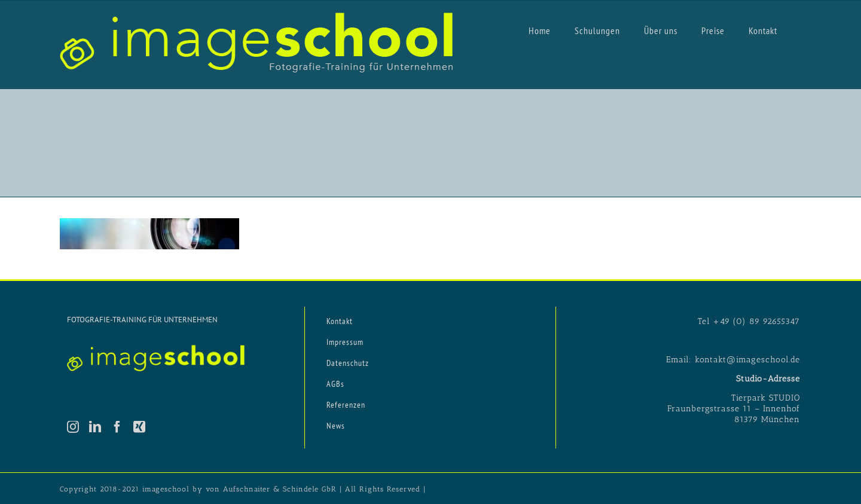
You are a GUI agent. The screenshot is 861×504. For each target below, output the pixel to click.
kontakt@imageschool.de (747, 360)
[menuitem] (540, 30)
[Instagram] (73, 427)
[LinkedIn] (95, 427)
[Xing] (140, 427)
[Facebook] (117, 427)
